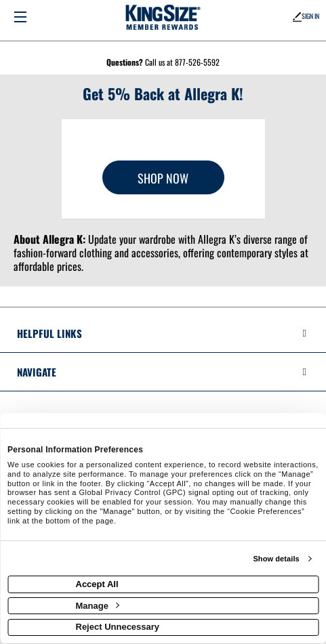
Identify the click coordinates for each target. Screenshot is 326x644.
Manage (98, 606)
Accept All (97, 584)
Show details (276, 559)
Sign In (306, 16)
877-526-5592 (197, 62)
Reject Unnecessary (118, 627)
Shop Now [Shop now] (163, 178)
